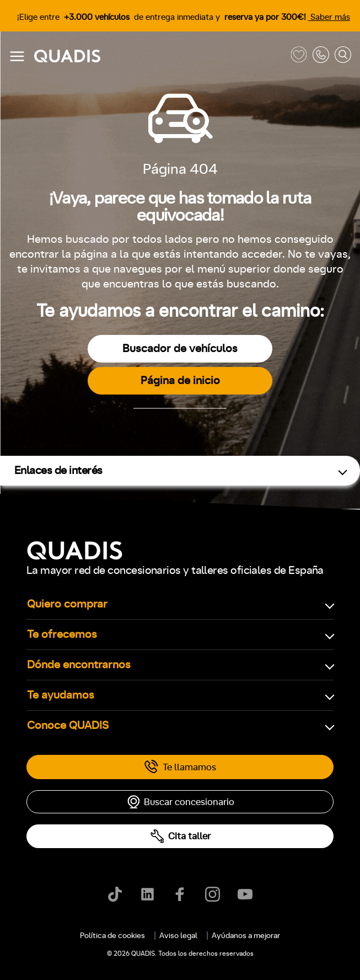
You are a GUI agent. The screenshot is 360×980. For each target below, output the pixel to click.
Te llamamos (180, 767)
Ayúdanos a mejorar (246, 936)
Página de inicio (180, 381)
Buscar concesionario (180, 802)
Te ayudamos (61, 695)
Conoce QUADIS (68, 726)
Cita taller (180, 836)
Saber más (329, 17)
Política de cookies (112, 936)
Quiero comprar (67, 604)
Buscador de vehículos (180, 349)
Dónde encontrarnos (79, 665)
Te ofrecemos (62, 635)
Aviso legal (178, 936)
